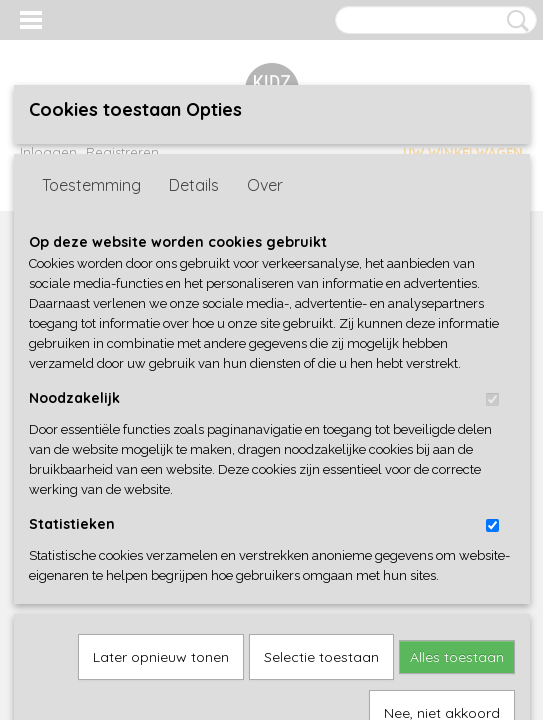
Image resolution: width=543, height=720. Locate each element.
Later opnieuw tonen (161, 607)
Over (265, 340)
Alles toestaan (457, 607)
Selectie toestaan (321, 607)
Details (194, 340)
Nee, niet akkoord (442, 663)
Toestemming (91, 340)
